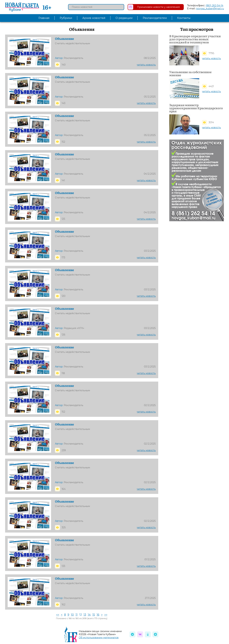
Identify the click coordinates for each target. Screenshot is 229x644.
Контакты (184, 18)
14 (89, 615)
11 (77, 615)
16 (98, 615)
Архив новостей (94, 18)
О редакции (124, 18)
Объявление (64, 39)
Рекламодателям (155, 18)
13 (85, 615)
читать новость (146, 65)
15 (94, 615)
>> (106, 615)
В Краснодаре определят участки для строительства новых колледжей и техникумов (195, 39)
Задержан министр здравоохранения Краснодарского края (196, 108)
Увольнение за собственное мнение (190, 74)
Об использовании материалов (99, 638)
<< (58, 615)
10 (72, 615)
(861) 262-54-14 (214, 5)
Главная (44, 18)
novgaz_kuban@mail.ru (210, 9)
